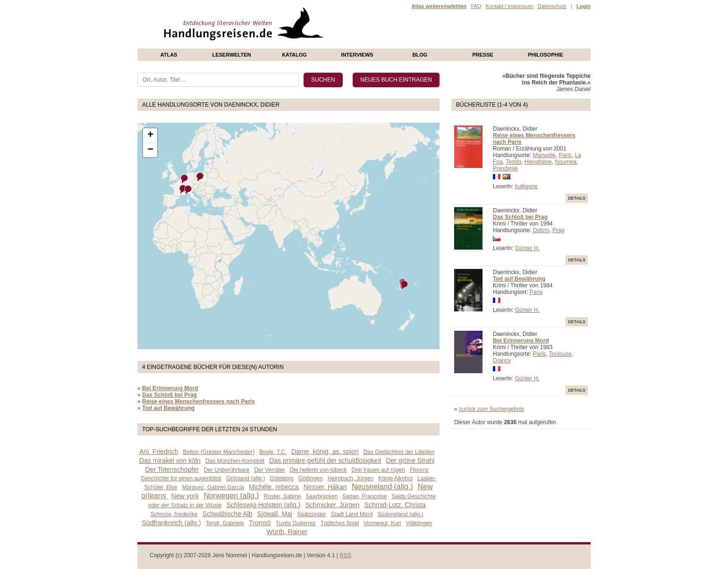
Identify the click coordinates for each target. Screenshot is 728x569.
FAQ (476, 6)
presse (483, 55)
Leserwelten (231, 55)
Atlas (169, 55)
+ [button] (150, 135)
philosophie (546, 55)
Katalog (294, 55)
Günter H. (527, 248)
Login (584, 6)
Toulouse (560, 354)
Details (577, 198)
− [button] (150, 150)
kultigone (526, 186)
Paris (565, 155)
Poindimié (505, 168)
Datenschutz (552, 6)
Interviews (357, 55)
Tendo (513, 162)
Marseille (544, 155)
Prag (558, 230)
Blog (420, 55)
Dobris (541, 230)
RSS (345, 555)
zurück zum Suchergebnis (491, 409)
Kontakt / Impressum (510, 6)
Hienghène (538, 162)
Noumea (565, 162)
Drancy (502, 360)
